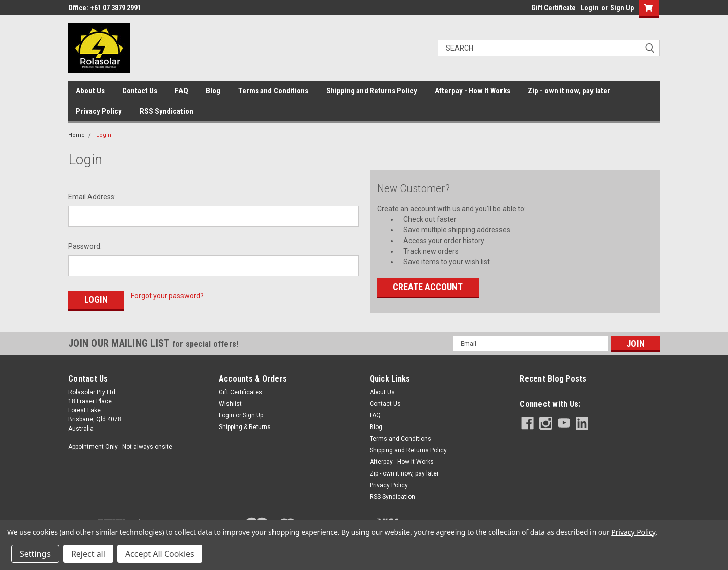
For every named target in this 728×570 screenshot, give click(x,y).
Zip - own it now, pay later (569, 91)
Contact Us (140, 91)
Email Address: (92, 197)
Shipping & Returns (245, 426)
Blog (213, 91)
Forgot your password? (167, 296)
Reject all (88, 554)
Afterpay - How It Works (472, 91)
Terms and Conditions (273, 91)
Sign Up (622, 8)
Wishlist (230, 403)
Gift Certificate (554, 8)
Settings (35, 554)
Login (590, 8)
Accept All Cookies (160, 554)
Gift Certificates (241, 391)
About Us (90, 91)
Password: (85, 246)
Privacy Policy (99, 111)
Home (77, 135)
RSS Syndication (166, 111)
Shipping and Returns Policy (372, 91)
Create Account (428, 287)
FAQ (181, 91)
